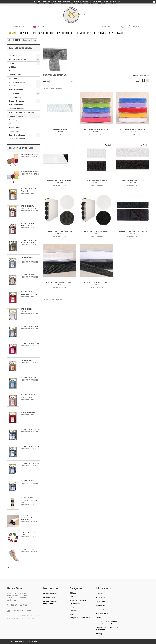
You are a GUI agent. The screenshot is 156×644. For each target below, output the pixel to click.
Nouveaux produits (21, 148)
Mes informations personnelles (50, 602)
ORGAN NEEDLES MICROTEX (30, 343)
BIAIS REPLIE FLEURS (28, 550)
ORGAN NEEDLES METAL (29, 275)
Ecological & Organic (17, 135)
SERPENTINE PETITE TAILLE (30, 172)
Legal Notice (101, 609)
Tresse (12, 71)
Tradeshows (101, 597)
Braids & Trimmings (17, 101)
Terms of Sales (102, 613)
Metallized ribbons (16, 90)
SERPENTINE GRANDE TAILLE (30, 155)
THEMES (73, 611)
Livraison (100, 593)
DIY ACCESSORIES (76, 604)
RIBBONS (17, 40)
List (148, 81)
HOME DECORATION (77, 607)
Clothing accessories (17, 139)
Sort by (46, 81)
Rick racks (13, 78)
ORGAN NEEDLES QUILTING (30, 326)
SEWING (73, 597)
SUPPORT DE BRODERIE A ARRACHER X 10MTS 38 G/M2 (29, 500)
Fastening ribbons (16, 116)
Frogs (11, 124)
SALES (72, 614)
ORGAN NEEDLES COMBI (29, 481)
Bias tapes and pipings (18, 59)
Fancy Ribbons (15, 86)
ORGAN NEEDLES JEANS (29, 378)
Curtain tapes (14, 120)
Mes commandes (50, 593)
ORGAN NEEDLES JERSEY (29, 412)
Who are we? (101, 605)
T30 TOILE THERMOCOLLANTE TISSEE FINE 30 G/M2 (30, 517)
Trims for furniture (16, 105)
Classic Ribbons (15, 56)
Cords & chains (15, 75)
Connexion (134, 27)
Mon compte (50, 588)
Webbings (13, 67)
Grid (144, 81)
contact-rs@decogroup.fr (21, 610)
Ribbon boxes (14, 131)
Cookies (99, 617)
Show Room (101, 601)
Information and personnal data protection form (107, 622)
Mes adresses (49, 597)
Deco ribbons (14, 93)
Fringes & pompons (16, 109)
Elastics (12, 63)
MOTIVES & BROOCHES (78, 600)
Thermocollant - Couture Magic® (21, 112)
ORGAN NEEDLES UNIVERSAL (30, 429)
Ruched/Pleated (15, 97)
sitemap (99, 634)
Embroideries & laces (17, 82)
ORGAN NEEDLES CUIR (28, 361)
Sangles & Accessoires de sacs (80, 619)
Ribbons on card (15, 127)
